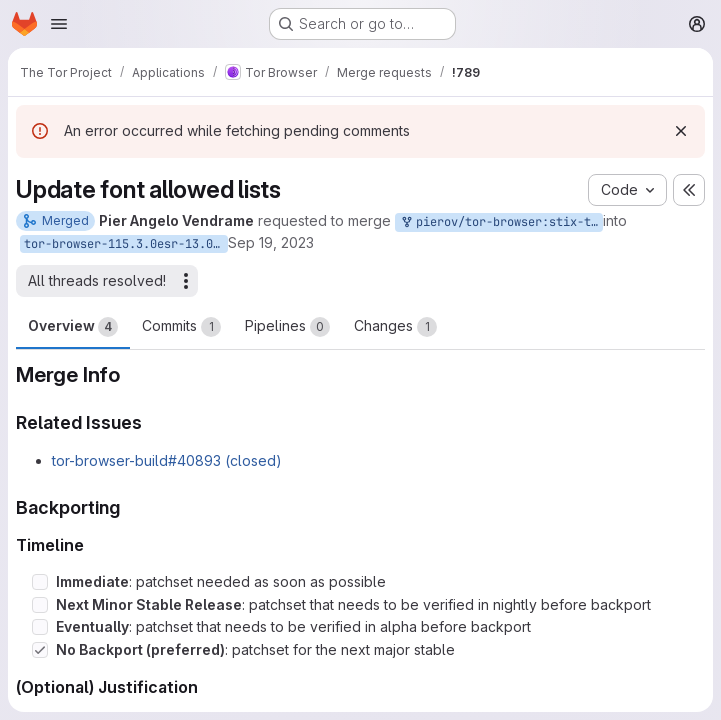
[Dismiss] (681, 131)
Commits (181, 327)
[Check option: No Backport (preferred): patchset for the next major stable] (40, 650)
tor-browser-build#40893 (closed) (167, 460)
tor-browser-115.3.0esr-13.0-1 (125, 244)
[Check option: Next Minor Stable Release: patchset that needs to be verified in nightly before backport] (40, 605)
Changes (395, 327)
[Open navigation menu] (59, 24)
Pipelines (287, 327)
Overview (73, 327)
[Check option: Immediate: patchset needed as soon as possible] (40, 582)
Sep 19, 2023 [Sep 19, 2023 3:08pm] (271, 242)
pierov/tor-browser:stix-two (501, 222)
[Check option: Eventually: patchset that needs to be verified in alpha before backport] (40, 627)
